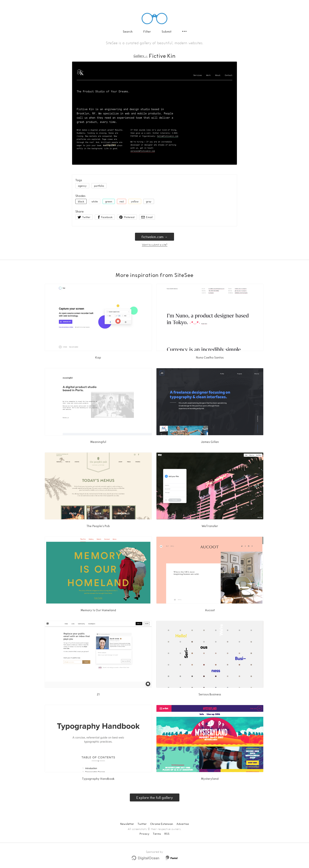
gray (149, 201)
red (122, 201)
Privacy (144, 834)
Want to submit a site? (155, 245)
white (95, 201)
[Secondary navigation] (184, 31)
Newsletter (127, 824)
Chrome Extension (162, 824)
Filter (147, 31)
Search (128, 31)
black (81, 201)
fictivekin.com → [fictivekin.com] (154, 237)
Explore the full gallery (155, 797)
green (109, 201)
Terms (157, 834)
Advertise (183, 824)
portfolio (99, 186)
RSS (167, 834)
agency (82, 186)
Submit (167, 31)
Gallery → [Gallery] (141, 56)
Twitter (142, 824)
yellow (135, 201)
